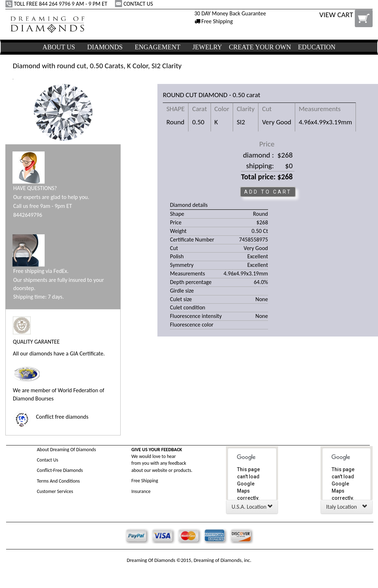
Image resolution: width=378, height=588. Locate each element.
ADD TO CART (268, 192)
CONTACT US (135, 4)
